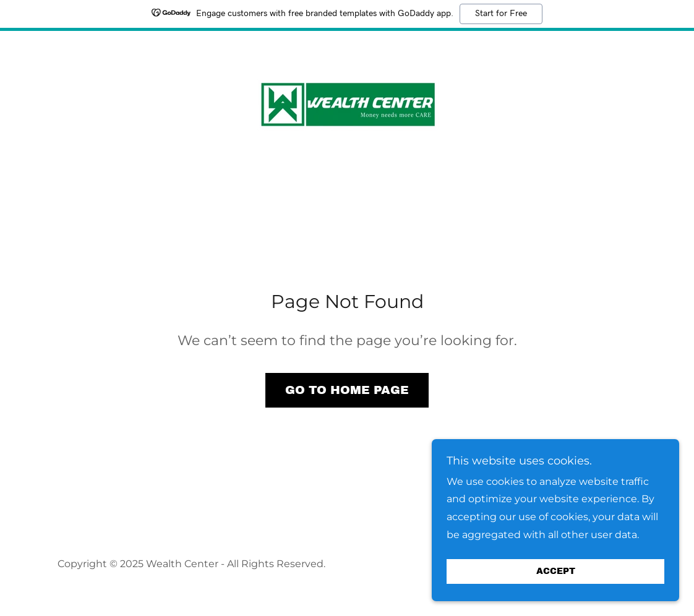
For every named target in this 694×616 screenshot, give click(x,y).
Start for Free (501, 14)
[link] (347, 107)
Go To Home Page (347, 390)
